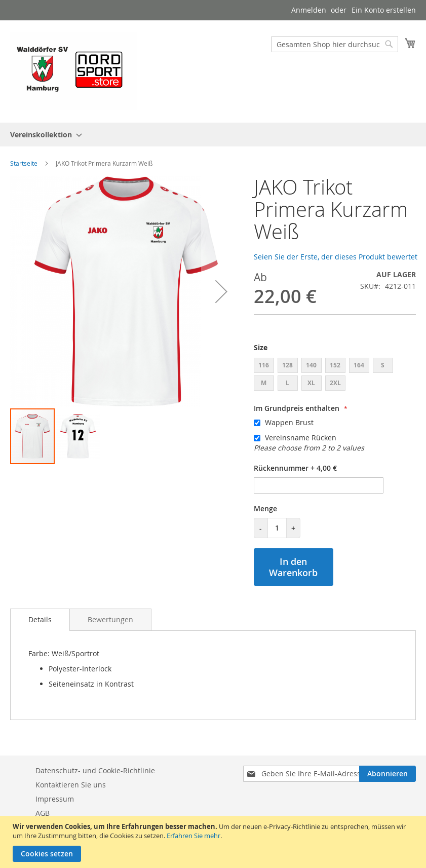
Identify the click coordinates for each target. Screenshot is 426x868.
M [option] (264, 383)
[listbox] (335, 375)
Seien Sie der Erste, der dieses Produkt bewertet (336, 257)
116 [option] (264, 365)
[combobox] (335, 44)
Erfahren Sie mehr (193, 836)
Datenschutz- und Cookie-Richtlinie (95, 770)
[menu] (213, 135)
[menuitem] (43, 135)
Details (40, 619)
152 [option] (335, 365)
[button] (221, 292)
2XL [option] (335, 383)
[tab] (40, 620)
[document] (214, 842)
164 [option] (359, 365)
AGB (43, 813)
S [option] (383, 365)
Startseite (24, 163)
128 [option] (287, 365)
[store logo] (73, 71)
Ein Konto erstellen (384, 10)
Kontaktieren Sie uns (71, 785)
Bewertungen (110, 619)
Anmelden (309, 10)
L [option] (287, 383)
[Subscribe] (388, 774)
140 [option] (311, 365)
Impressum (55, 799)
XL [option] (311, 383)
